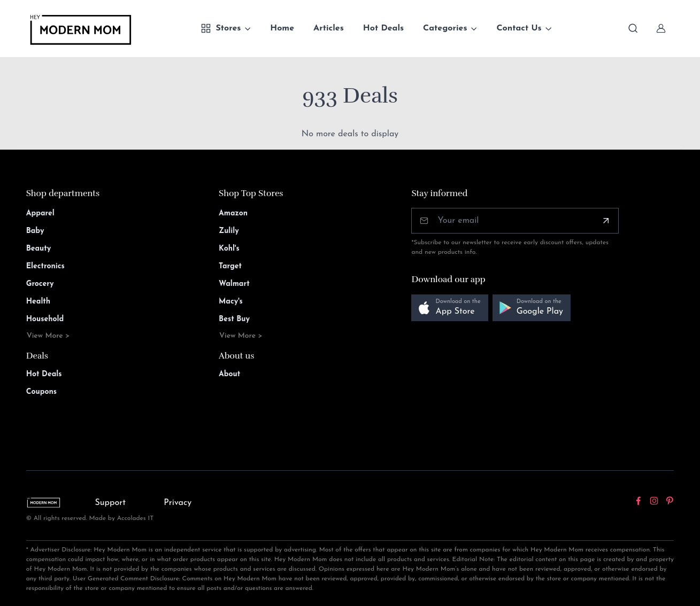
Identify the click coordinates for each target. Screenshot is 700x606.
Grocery (40, 284)
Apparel (40, 213)
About (229, 374)
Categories (445, 28)
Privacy (178, 503)
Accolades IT (136, 518)
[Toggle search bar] (633, 28)
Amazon (233, 213)
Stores (221, 28)
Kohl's (229, 249)
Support (111, 503)
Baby (35, 231)
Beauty (39, 249)
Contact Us (519, 28)
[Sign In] (661, 28)
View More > (48, 336)
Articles (329, 28)
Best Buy (234, 319)
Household (45, 319)
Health (38, 302)
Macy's (231, 302)
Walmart (234, 284)
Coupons (41, 392)
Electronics (45, 266)
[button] (449, 308)
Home (282, 28)
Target (230, 266)
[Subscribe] (606, 221)
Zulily (229, 231)
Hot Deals (383, 28)
